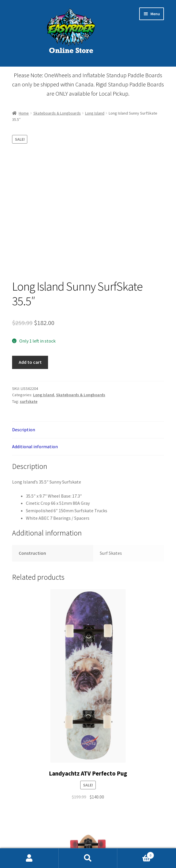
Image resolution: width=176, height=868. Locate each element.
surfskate (29, 401)
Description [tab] (24, 430)
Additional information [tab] (35, 446)
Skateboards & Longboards (57, 113)
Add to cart (30, 362)
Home (24, 113)
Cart (136, 854)
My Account (29, 858)
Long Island (95, 113)
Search (88, 858)
